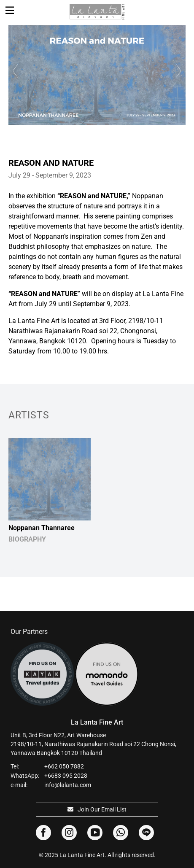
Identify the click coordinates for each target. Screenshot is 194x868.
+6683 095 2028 (66, 776)
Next (179, 71)
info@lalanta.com (68, 785)
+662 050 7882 (64, 766)
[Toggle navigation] (10, 11)
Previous (15, 71)
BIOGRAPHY (27, 539)
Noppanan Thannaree (42, 528)
